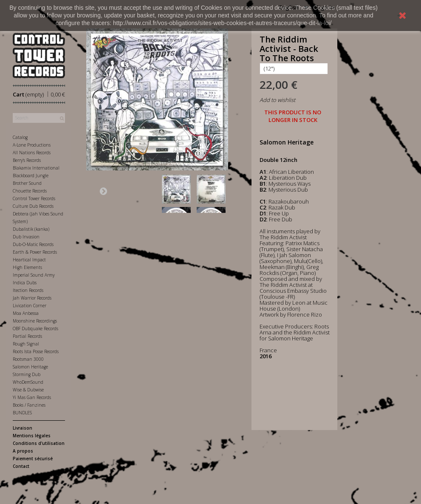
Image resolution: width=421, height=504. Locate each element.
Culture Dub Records (33, 206)
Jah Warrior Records (32, 298)
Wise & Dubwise (28, 390)
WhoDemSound (28, 382)
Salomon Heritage (30, 367)
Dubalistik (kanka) (31, 229)
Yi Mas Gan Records (32, 397)
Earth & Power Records (35, 252)
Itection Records (28, 290)
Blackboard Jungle (31, 176)
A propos (23, 451)
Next (103, 191)
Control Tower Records (34, 198)
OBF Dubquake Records (35, 328)
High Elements (27, 267)
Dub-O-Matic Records (33, 244)
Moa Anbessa (26, 313)
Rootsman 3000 (28, 359)
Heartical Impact (29, 260)
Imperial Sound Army (34, 275)
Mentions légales (32, 436)
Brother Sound (27, 183)
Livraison (23, 428)
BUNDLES (22, 413)
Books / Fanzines (29, 405)
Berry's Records (27, 160)
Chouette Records (30, 191)
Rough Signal (26, 344)
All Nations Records (32, 153)
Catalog (20, 137)
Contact (21, 466)
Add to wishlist (277, 100)
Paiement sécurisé (33, 459)
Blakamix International (36, 168)
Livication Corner (30, 306)
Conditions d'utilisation (39, 443)
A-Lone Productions (32, 145)
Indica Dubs (25, 283)
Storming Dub (27, 374)
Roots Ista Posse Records (36, 351)
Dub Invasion (26, 237)
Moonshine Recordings (35, 321)
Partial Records (27, 336)
